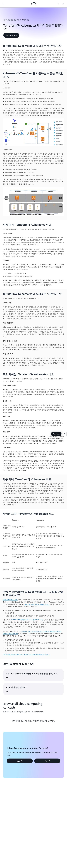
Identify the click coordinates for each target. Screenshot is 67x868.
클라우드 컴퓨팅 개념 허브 (11, 20)
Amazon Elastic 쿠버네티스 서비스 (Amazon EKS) (27, 620)
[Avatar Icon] (63, 4)
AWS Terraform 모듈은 (10, 600)
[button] (11, 35)
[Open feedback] (65, 434)
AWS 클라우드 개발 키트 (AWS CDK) (37, 604)
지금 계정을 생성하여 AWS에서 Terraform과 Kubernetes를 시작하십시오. (26, 654)
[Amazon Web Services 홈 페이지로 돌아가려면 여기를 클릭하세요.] (34, 4)
